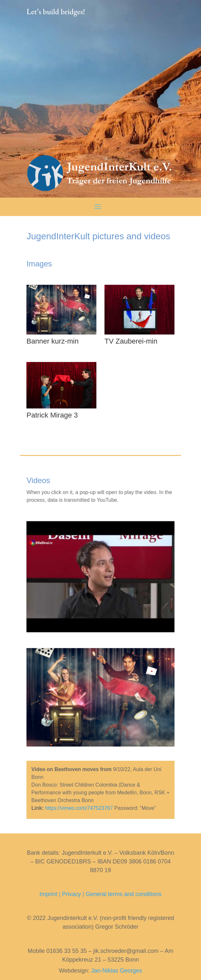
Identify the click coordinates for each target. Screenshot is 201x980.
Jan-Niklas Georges (116, 971)
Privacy (71, 894)
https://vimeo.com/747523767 (79, 808)
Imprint (48, 894)
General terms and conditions (124, 894)
